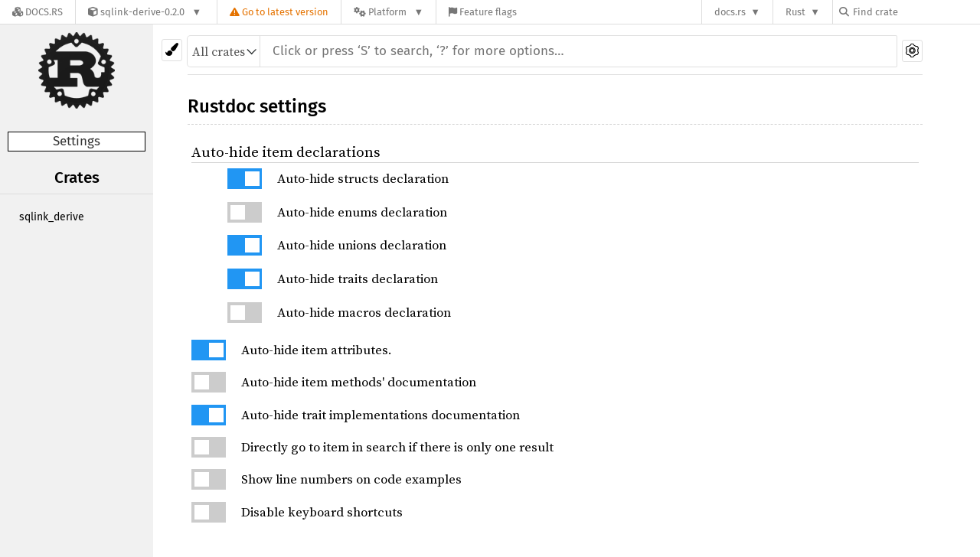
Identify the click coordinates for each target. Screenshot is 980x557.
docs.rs (730, 12)
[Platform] (389, 12)
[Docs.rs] (38, 12)
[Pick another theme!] (172, 50)
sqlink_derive (52, 217)
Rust (795, 12)
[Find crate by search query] (916, 12)
